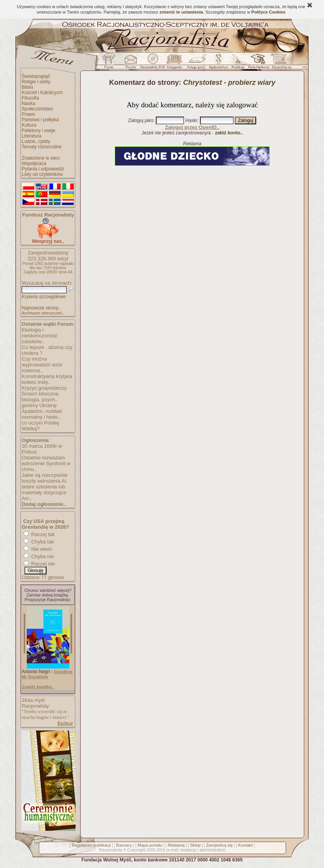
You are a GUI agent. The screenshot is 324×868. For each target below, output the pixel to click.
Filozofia (30, 98)
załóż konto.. (229, 133)
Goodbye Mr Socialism (47, 674)
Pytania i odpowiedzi (43, 169)
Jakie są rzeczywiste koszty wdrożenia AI (45, 478)
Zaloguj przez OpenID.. (192, 127)
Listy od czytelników (42, 174)
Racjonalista (110, 850)
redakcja (188, 850)
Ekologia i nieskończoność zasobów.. (40, 336)
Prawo (28, 114)
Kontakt (246, 845)
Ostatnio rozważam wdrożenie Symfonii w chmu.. (46, 463)
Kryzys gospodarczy (44, 388)
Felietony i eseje (39, 131)
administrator (212, 850)
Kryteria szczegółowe (44, 297)
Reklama (176, 845)
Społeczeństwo (37, 109)
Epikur (65, 723)
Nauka (28, 103)
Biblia (27, 87)
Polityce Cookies (269, 12)
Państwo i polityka (40, 120)
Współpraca (34, 163)
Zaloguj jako (141, 120)
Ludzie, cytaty (36, 141)
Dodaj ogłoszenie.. (44, 504)
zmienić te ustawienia (181, 12)
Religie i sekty (36, 82)
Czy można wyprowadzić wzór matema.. (42, 365)
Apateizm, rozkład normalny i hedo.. (42, 414)
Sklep (195, 845)
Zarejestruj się (220, 845)
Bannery (124, 845)
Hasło (191, 120)
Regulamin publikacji (91, 845)
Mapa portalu (150, 845)
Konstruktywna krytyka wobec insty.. (47, 379)
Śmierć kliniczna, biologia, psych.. (41, 397)
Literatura (32, 136)
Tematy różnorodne (42, 147)
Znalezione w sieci (41, 158)
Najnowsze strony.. (41, 308)
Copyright (136, 850)
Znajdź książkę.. (38, 687)
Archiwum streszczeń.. (43, 313)
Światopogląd (36, 76)
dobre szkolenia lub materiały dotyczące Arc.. (44, 492)
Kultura (29, 125)
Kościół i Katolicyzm (42, 93)
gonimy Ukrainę (39, 405)
